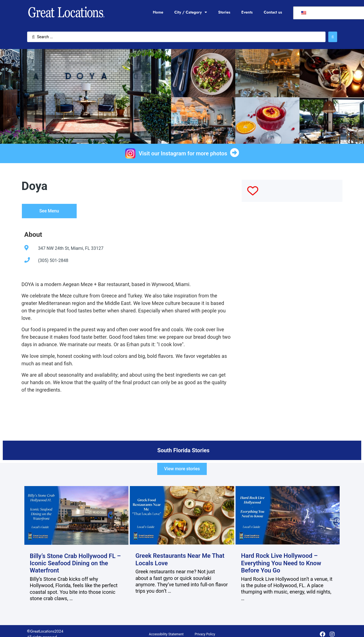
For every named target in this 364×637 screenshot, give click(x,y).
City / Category (191, 12)
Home (158, 12)
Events (247, 12)
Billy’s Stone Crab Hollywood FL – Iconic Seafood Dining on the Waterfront (75, 563)
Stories (224, 12)
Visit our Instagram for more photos (183, 153)
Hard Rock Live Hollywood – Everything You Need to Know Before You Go (281, 563)
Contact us (273, 12)
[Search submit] (333, 37)
